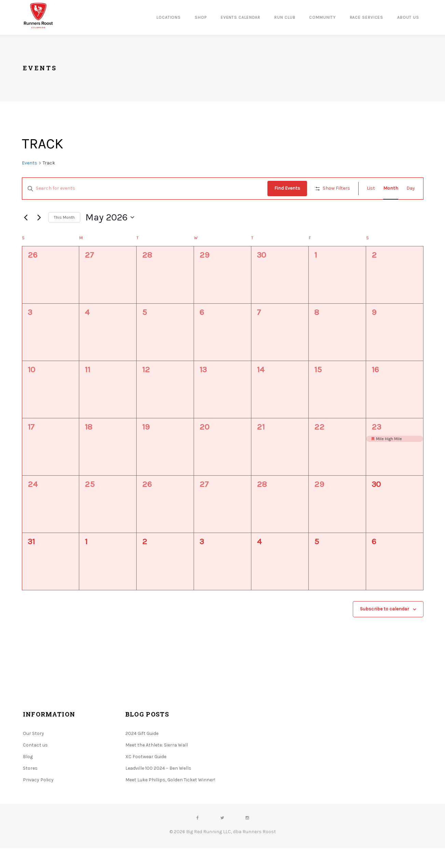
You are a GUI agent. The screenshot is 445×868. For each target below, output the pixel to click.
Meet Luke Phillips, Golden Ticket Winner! (170, 800)
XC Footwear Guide (146, 777)
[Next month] (39, 237)
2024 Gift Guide (142, 754)
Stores (30, 788)
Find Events (290, 188)
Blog (28, 777)
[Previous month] (26, 237)
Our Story (33, 754)
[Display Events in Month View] (391, 189)
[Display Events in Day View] (411, 189)
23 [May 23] (376, 447)
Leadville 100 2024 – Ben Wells (158, 788)
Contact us (35, 765)
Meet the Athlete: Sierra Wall (157, 765)
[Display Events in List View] (371, 189)
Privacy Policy (38, 800)
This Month (64, 237)
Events (30, 163)
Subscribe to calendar (385, 629)
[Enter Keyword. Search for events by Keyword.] (146, 189)
